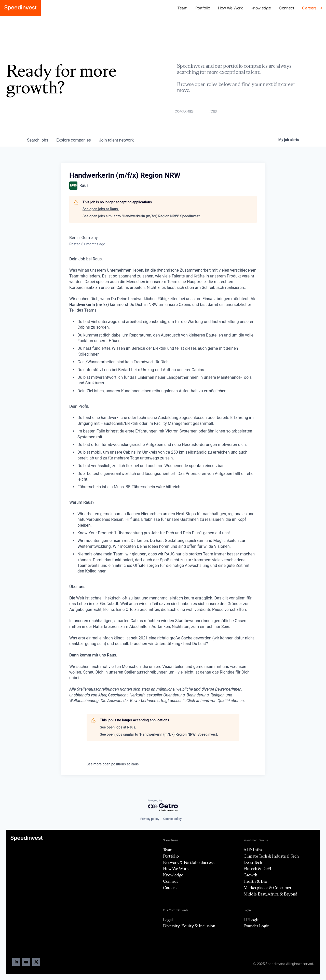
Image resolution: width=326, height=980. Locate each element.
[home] (20, 8)
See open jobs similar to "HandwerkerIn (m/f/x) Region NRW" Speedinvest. (142, 216)
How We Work (230, 8)
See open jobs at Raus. (101, 209)
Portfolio (171, 856)
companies (73, 140)
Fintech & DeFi (257, 869)
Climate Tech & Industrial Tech (271, 856)
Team (182, 8)
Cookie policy (172, 819)
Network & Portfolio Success (189, 862)
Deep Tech (253, 862)
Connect (287, 8)
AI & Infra (253, 850)
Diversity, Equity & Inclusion (189, 926)
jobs (38, 140)
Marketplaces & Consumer (267, 888)
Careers (170, 888)
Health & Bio (255, 881)
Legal (168, 920)
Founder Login (256, 926)
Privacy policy (150, 819)
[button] (203, 8)
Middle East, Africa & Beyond (270, 894)
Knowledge (261, 8)
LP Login (251, 920)
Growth (250, 875)
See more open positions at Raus (113, 764)
